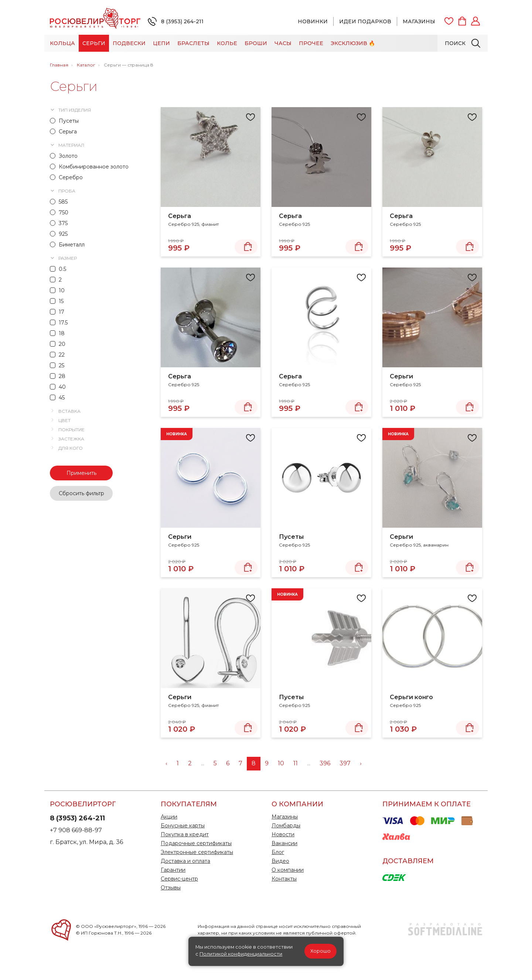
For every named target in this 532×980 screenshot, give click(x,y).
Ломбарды (286, 826)
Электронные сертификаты (197, 852)
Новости (283, 834)
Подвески (129, 43)
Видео (280, 861)
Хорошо (320, 951)
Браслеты (193, 43)
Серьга (180, 216)
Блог (278, 852)
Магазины (419, 21)
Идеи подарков (365, 21)
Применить (81, 473)
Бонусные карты (183, 826)
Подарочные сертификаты (196, 843)
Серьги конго (411, 697)
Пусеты (291, 537)
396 (325, 763)
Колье (227, 43)
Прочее (311, 43)
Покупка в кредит (185, 834)
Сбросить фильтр (81, 493)
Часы (283, 43)
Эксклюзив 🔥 (353, 43)
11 (296, 763)
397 (345, 763)
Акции (169, 817)
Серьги (94, 43)
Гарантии (173, 870)
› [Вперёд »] (361, 763)
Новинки (313, 21)
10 (281, 763)
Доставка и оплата (185, 861)
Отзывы (171, 888)
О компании (288, 870)
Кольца (62, 43)
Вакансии (284, 843)
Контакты (284, 879)
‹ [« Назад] (166, 763)
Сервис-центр (179, 879)
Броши (256, 43)
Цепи (161, 43)
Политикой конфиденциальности (241, 954)
